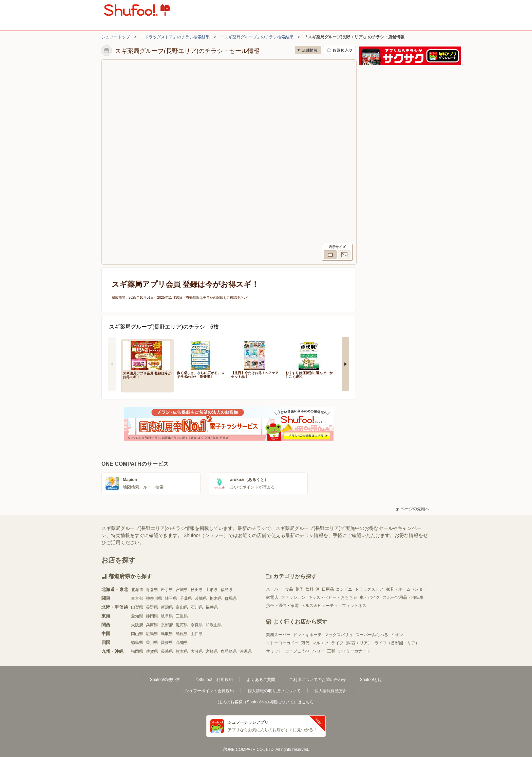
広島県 (152, 634)
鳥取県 (167, 634)
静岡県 (152, 616)
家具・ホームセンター (406, 589)
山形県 (212, 590)
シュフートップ (116, 37)
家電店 (272, 597)
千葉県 (186, 598)
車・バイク (370, 597)
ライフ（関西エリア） (351, 643)
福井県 (212, 607)
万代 (305, 643)
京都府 (167, 625)
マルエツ (320, 643)
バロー (318, 651)
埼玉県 (171, 598)
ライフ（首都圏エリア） (397, 643)
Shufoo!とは (371, 680)
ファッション (293, 597)
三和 (331, 651)
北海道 (137, 590)
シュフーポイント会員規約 (209, 691)
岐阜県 (167, 616)
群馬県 (231, 598)
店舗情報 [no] (308, 50)
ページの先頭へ (413, 509)
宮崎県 (212, 651)
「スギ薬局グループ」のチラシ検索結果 (257, 37)
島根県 (182, 634)
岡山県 (137, 634)
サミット (274, 651)
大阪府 (137, 625)
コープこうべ (297, 651)
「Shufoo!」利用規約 (213, 680)
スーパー (274, 589)
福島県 (227, 590)
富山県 (182, 607)
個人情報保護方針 (331, 691)
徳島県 (137, 643)
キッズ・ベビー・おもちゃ (332, 597)
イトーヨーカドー (282, 643)
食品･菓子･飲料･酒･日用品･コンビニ (319, 589)
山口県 (197, 634)
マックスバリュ (339, 635)
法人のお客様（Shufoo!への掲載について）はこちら (266, 702)
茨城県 (201, 598)
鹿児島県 (229, 651)
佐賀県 (152, 651)
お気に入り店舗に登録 (339, 50)
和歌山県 (214, 625)
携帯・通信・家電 (282, 606)
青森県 (152, 590)
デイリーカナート (354, 651)
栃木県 (216, 598)
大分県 (197, 651)
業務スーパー (278, 635)
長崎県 (167, 651)
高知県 (182, 643)
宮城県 (182, 590)
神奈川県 (154, 598)
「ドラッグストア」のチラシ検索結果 (175, 37)
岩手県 (167, 590)
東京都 (137, 598)
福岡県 (137, 651)
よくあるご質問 (261, 680)
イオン (397, 635)
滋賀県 (182, 625)
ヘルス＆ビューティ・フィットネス (334, 606)
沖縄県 (246, 651)
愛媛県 (167, 643)
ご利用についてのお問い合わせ (318, 680)
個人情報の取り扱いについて (274, 691)
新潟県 (167, 607)
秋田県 (197, 590)
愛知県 (137, 616)
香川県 (152, 643)
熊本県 (182, 651)
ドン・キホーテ (307, 635)
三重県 (182, 616)
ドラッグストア (369, 589)
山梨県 (137, 607)
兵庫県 (152, 625)
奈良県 (197, 625)
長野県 (152, 607)
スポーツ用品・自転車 (403, 597)
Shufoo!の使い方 (165, 680)
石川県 (197, 607)
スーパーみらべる (372, 635)
